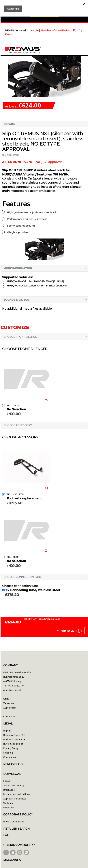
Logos (7, 781)
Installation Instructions (17, 794)
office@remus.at (12, 690)
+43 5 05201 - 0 (16, 686)
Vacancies (9, 703)
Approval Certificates (15, 799)
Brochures (9, 790)
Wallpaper (9, 803)
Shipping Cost (52, 619)
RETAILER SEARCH (16, 829)
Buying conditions (13, 744)
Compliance (10, 757)
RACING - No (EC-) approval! (32, 162)
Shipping (8, 753)
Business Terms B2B (14, 739)
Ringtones (9, 807)
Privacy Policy (11, 748)
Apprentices (10, 708)
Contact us (9, 716)
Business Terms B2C (14, 735)
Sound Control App (14, 785)
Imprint (7, 731)
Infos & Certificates (14, 822)
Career (7, 699)
